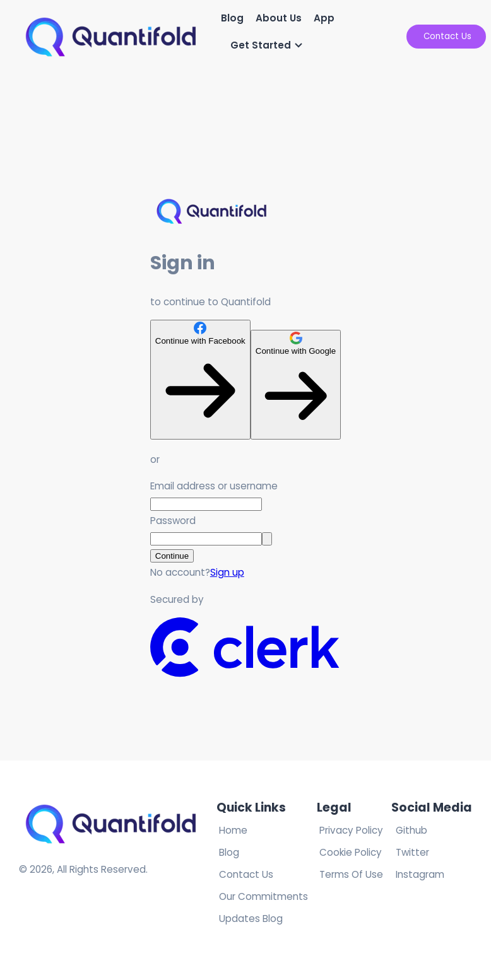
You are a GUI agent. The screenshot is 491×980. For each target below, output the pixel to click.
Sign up (227, 572)
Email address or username (214, 486)
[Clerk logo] (245, 674)
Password (173, 521)
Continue (172, 556)
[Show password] (267, 539)
